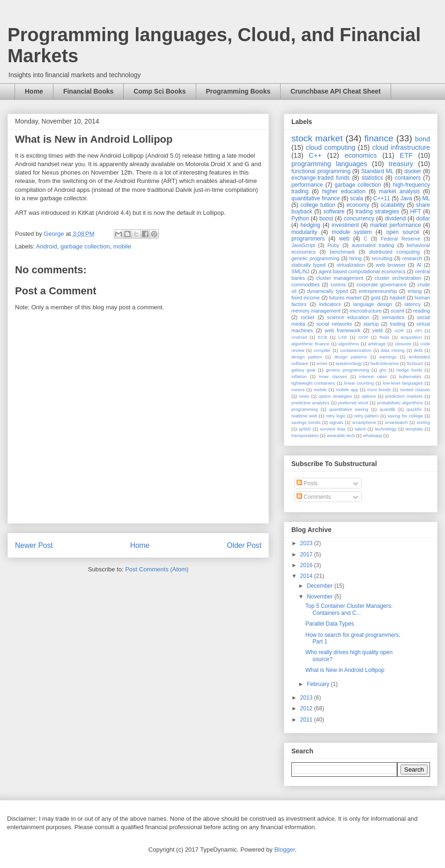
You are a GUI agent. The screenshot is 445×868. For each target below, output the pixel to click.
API (418, 331)
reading (422, 311)
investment (345, 225)
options (369, 396)
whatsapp (373, 435)
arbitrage (377, 344)
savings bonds (306, 422)
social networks (334, 324)
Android (47, 246)
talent (360, 429)
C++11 (382, 198)
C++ (315, 155)
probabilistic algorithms (400, 403)
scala (356, 198)
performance (307, 185)
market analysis (399, 191)
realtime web (304, 416)
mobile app (347, 390)
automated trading (373, 245)
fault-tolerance (384, 363)
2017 (307, 554)
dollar (423, 219)
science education (348, 317)
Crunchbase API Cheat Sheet (335, 91)
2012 (307, 708)
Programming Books (238, 91)
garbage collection (85, 246)
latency (413, 304)
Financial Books (88, 91)
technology (386, 429)
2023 (307, 543)
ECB (323, 337)
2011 (307, 720)
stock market (317, 138)
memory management (316, 311)
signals (336, 422)
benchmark (342, 252)
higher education (344, 191)
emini (322, 363)
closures (403, 344)
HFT (416, 212)
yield (378, 330)
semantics (393, 317)
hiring (356, 258)
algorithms (349, 344)
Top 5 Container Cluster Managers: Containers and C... (349, 609)
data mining (393, 350)
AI (419, 265)
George (55, 234)
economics (361, 155)
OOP (363, 337)
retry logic (335, 416)
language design (373, 304)
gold (376, 298)
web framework (342, 330)
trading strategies (377, 212)
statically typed (308, 265)
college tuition (318, 205)
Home (34, 91)
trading (397, 324)
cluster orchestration (398, 278)
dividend (395, 219)
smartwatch (396, 422)
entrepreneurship (378, 291)
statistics (372, 178)
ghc (383, 370)
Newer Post (34, 545)
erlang (415, 291)
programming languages (329, 164)
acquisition (411, 337)
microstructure (365, 311)
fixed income (306, 298)
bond (423, 139)
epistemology (349, 363)
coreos (338, 284)
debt (419, 350)
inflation (299, 376)
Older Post (244, 545)
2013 (307, 698)
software (334, 212)
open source (403, 232)
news (304, 396)
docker (413, 171)
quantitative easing (349, 409)
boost (326, 219)
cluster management (340, 278)
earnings (388, 357)
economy (358, 205)
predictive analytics (311, 403)
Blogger (284, 850)
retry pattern (366, 416)
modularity (304, 232)
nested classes (415, 390)
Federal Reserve (400, 239)
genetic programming (315, 258)
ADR (399, 331)
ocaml (397, 311)
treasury (401, 164)
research (412, 258)
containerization (356, 350)
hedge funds (409, 370)
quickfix (414, 409)
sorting (423, 422)
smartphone (364, 422)
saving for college (405, 416)
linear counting (359, 383)
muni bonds (379, 390)
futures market (345, 298)
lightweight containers (313, 383)
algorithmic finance (310, 344)
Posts (307, 483)
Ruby (333, 245)
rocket (308, 317)
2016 (307, 565)
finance (379, 138)
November (321, 597)
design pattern (307, 357)
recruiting (382, 258)
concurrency (359, 219)
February (319, 684)
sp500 (305, 429)
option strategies (335, 396)
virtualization (351, 265)
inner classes (333, 376)
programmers (308, 239)
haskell (398, 298)
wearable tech (341, 435)
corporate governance (382, 284)
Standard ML (377, 171)
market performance (396, 225)
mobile (122, 246)
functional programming (321, 171)
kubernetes (410, 376)
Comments (314, 497)
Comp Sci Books (159, 91)
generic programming (347, 370)
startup (371, 324)
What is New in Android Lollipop (345, 670)
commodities (306, 284)
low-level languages (403, 383)
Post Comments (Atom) (157, 569)
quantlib (387, 409)
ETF (406, 155)
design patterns (350, 357)
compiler (322, 350)
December (321, 586)
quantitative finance (316, 198)
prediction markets (404, 396)
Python (300, 219)
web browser (390, 265)
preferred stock (353, 403)
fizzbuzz (415, 363)
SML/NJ (300, 271)
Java (406, 198)
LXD (343, 337)
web (344, 239)
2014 (307, 576)
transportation (305, 435)
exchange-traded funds (321, 178)
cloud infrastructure (401, 147)
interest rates (373, 376)
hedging (310, 225)
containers (408, 178)
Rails (384, 337)
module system (352, 232)
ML (426, 198)
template (414, 429)
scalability (393, 205)
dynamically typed (328, 291)
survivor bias (333, 429)
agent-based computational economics (362, 271)
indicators (330, 304)
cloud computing (331, 147)
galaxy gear (304, 370)
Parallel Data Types (330, 624)
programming (305, 409)
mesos (298, 390)
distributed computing (394, 252)
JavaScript (303, 245)
